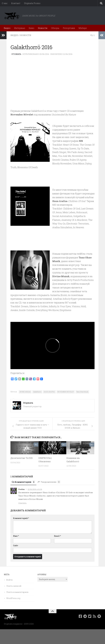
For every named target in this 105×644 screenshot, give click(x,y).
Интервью (20, 28)
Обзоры (55, 28)
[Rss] (95, 616)
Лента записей (14, 586)
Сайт (16, 545)
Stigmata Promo (32, 3)
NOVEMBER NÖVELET (66, 392)
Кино (32, 28)
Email (57, 536)
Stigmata (16, 54)
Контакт (16, 3)
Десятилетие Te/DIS (22, 458)
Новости (43, 28)
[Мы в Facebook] (80, 616)
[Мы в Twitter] (90, 616)
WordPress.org (13, 598)
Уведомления (49, 482)
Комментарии (23, 482)
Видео (7, 28)
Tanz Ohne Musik (82, 392)
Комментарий (21, 518)
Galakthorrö (37, 392)
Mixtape (83, 28)
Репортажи (69, 28)
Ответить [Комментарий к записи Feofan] (22, 503)
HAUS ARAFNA (49, 392)
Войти (9, 580)
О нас (5, 3)
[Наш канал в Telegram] (85, 616)
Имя (16, 536)
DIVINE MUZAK (25, 392)
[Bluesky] (99, 616)
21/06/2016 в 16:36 (35, 489)
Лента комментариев (17, 592)
